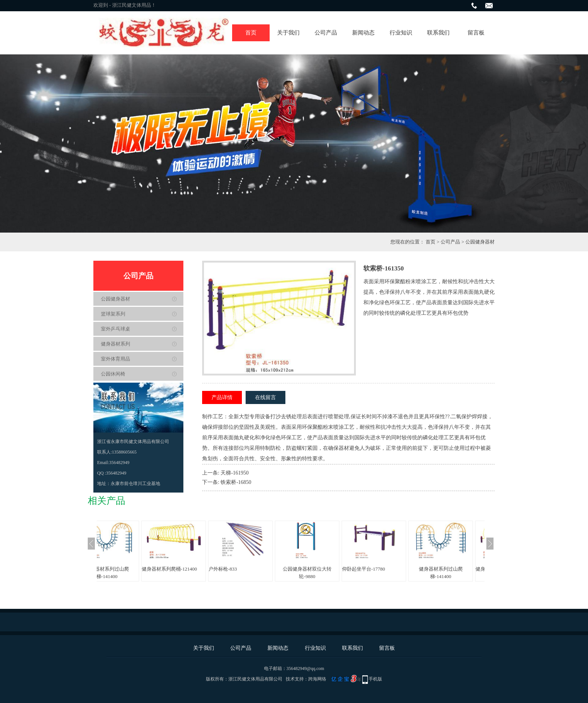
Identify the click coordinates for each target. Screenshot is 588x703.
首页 (251, 33)
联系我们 (438, 33)
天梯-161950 (235, 473)
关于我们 (288, 33)
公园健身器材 (480, 242)
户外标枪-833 (253, 569)
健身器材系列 (115, 344)
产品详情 (222, 397)
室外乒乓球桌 (115, 329)
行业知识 (401, 33)
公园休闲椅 (113, 374)
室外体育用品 (115, 359)
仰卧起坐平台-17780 (394, 569)
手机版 (375, 679)
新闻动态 (363, 33)
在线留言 (265, 397)
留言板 (476, 33)
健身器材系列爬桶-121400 (199, 569)
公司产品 (326, 33)
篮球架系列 (113, 314)
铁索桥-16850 (236, 482)
